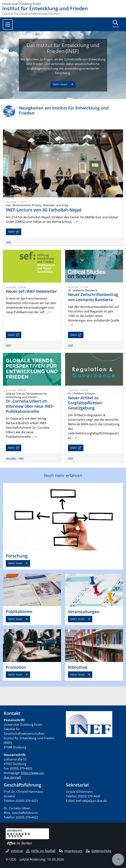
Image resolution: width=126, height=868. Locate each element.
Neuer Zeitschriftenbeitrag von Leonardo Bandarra (93, 297)
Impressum (71, 851)
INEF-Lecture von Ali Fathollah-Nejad (44, 210)
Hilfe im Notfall (41, 851)
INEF (8, 242)
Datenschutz (98, 851)
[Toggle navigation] (8, 24)
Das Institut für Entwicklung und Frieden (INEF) (63, 48)
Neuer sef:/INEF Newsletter (31, 291)
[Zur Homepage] (63, 4)
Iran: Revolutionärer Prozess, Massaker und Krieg (37, 205)
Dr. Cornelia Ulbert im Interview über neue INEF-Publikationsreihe (30, 406)
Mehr (12, 232)
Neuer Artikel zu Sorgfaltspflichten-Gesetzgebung (85, 403)
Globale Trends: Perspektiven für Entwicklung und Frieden (27, 395)
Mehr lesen (60, 84)
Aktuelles (11, 458)
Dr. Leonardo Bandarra (82, 290)
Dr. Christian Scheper (82, 393)
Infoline (14, 851)
